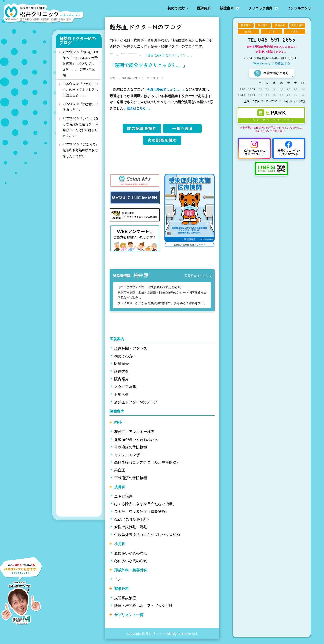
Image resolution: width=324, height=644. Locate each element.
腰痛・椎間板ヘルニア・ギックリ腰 (143, 611)
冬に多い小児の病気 (131, 566)
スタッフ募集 (125, 392)
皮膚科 (120, 492)
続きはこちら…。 (147, 113)
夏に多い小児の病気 (131, 558)
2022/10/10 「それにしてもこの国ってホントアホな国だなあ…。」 (81, 90)
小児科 (120, 549)
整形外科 (122, 594)
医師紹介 (204, 8)
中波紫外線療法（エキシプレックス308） (148, 540)
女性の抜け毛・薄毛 (131, 532)
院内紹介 (122, 384)
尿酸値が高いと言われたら (136, 444)
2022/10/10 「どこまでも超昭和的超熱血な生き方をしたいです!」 (81, 150)
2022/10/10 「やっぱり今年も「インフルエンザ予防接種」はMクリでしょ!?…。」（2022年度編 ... (81, 64)
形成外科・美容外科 (131, 575)
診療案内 (227, 8)
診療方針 (122, 376)
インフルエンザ (299, 8)
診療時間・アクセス (131, 353)
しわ (118, 584)
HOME (114, 55)
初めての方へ (178, 8)
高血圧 (120, 475)
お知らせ (122, 399)
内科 (118, 427)
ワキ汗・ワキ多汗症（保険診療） (142, 517)
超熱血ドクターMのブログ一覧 (147, 55)
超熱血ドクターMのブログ (77, 41)
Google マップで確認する (271, 63)
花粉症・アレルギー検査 (134, 437)
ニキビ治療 (123, 501)
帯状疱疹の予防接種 (131, 452)
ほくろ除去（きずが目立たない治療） (145, 509)
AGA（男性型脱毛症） (133, 524)
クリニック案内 (260, 8)
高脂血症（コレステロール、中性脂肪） (147, 467)
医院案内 (117, 344)
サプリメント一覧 (129, 620)
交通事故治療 (125, 603)
